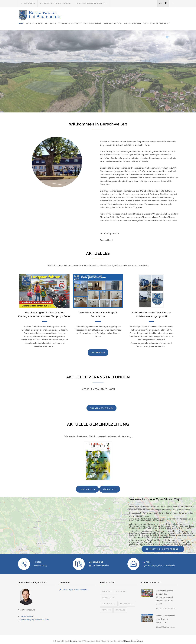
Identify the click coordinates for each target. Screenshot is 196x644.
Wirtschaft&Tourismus (101, 21)
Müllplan (121, 589)
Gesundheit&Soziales (121, 14)
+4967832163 (29, 3)
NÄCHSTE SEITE (110, 487)
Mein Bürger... (127, 601)
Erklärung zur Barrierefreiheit (76, 587)
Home (71, 14)
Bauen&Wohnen (143, 14)
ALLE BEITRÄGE (98, 350)
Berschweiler (45, 16)
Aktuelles (101, 14)
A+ (161, 3)
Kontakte (106, 607)
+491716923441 (27, 614)
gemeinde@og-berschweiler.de (57, 3)
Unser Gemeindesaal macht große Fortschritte (166, 616)
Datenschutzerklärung (134, 638)
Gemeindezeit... (109, 601)
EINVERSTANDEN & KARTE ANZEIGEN (163, 546)
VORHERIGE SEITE (87, 487)
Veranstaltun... (109, 595)
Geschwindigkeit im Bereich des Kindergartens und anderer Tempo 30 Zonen (165, 594)
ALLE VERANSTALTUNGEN (101, 405)
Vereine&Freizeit (77, 21)
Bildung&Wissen (163, 14)
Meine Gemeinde (85, 14)
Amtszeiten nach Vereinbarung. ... (93, 3)
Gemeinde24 (75, 638)
